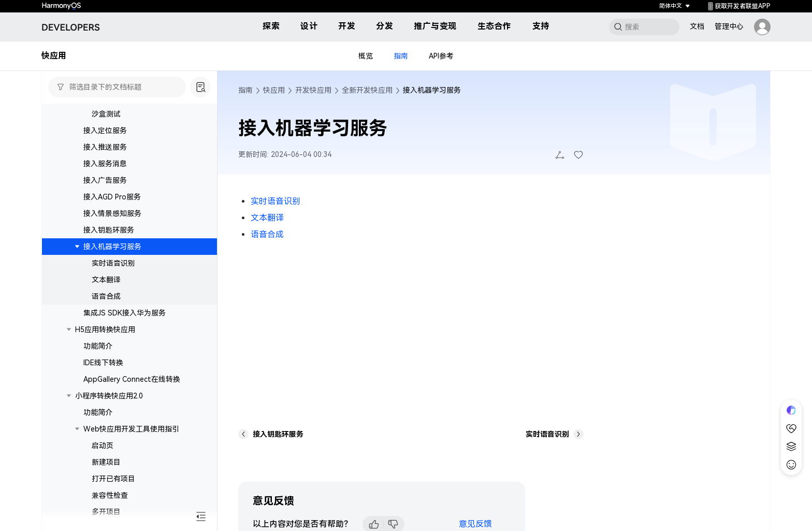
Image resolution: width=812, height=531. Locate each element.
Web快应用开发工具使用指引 (131, 464)
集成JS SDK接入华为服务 (125, 348)
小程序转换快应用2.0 (109, 431)
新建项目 (106, 497)
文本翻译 (106, 315)
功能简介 (98, 381)
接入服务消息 (105, 199)
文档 (697, 26)
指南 (401, 56)
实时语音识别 (113, 298)
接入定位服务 (105, 166)
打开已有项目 (113, 514)
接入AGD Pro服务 (112, 232)
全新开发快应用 (367, 90)
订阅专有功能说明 (121, 133)
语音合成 (106, 332)
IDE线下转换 (103, 398)
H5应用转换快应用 (105, 365)
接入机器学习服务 (112, 282)
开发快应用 (313, 90)
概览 (366, 56)
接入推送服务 (105, 182)
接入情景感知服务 (112, 249)
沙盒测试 (106, 149)
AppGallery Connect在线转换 (132, 414)
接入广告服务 (105, 216)
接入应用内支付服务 (124, 116)
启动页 (103, 481)
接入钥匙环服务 (109, 265)
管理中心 (729, 26)
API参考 (441, 56)
